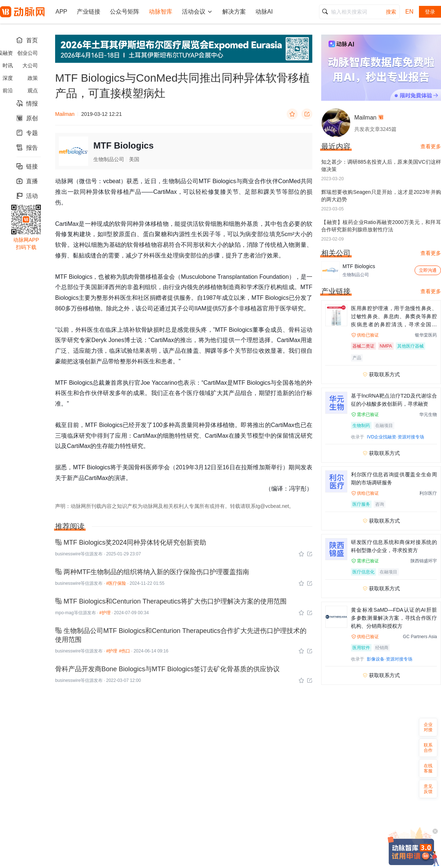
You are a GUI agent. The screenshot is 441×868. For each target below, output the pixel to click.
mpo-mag (64, 613)
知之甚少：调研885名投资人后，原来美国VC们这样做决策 (381, 166)
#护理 (105, 613)
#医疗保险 (116, 583)
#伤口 (124, 651)
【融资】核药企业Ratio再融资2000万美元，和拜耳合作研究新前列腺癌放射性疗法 (381, 226)
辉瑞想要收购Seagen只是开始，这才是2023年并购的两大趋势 (381, 196)
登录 (430, 12)
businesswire (68, 554)
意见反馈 (428, 789)
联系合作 (428, 748)
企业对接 (428, 727)
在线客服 (428, 768)
